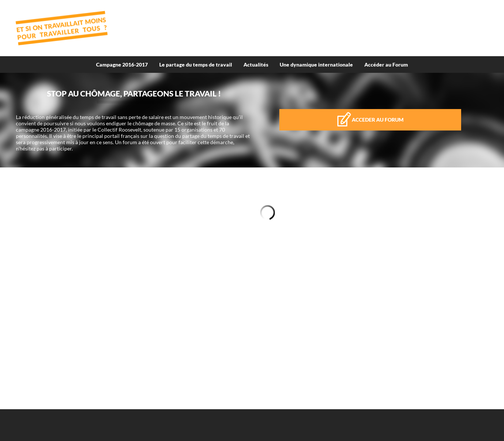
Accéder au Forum (386, 65)
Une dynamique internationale (316, 65)
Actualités (256, 65)
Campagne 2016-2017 (122, 65)
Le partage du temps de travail (196, 65)
